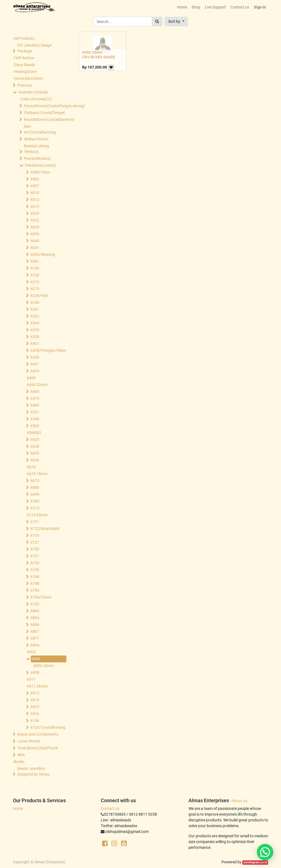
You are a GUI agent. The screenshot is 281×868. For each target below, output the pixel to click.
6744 (35, 577)
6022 (35, 220)
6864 (35, 618)
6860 (35, 611)
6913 (35, 693)
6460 (31, 378)
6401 (35, 344)
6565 (35, 426)
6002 (35, 179)
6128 (35, 275)
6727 (35, 542)
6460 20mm (37, 385)
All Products (24, 38)
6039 (35, 234)
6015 (35, 206)
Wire (21, 755)
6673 (35, 481)
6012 (35, 200)
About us (240, 801)
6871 (35, 638)
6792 (35, 604)
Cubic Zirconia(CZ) (36, 99)
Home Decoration (29, 78)
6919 (35, 700)
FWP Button (24, 58)
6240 (35, 302)
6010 (35, 193)
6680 (35, 487)
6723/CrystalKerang (48, 727)
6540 (35, 419)
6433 (35, 371)
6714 (35, 508)
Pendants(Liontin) (40, 165)
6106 (35, 721)
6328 (35, 337)
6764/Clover (41, 597)
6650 (35, 453)
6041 (35, 248)
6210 (35, 282)
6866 (35, 625)
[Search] (157, 22)
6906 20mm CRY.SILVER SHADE (99, 55)
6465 (35, 392)
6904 (35, 645)
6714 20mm (37, 515)
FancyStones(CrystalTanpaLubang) (44, 106)
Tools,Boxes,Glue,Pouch (38, 748)
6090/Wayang (43, 254)
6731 (35, 556)
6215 (35, 289)
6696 (35, 494)
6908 (35, 673)
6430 (35, 357)
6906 (36, 659)
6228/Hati (39, 296)
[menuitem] (182, 7)
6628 (35, 446)
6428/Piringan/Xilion (48, 350)
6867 (35, 631)
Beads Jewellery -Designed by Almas (33, 771)
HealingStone (25, 72)
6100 (35, 268)
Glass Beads (24, 65)
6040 (35, 241)
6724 (35, 535)
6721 (35, 522)
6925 (35, 707)
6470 (35, 398)
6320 (35, 330)
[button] (176, 22)
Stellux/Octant (36, 139)
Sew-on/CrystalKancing (40, 129)
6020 (35, 213)
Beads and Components (38, 734)
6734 (35, 563)
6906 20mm (44, 666)
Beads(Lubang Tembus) (36, 149)
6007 (35, 186)
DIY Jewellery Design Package (35, 48)
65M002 (34, 433)
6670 (31, 467)
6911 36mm (37, 686)
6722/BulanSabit (45, 529)
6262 (35, 316)
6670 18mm (37, 474)
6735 (35, 570)
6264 (35, 323)
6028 (35, 227)
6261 (35, 309)
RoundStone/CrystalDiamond (44, 120)
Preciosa (25, 85)
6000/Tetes (40, 172)
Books (19, 762)
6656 (35, 460)
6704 (35, 501)
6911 (31, 679)
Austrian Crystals (33, 92)
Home (18, 809)
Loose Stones (29, 741)
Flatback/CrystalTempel (44, 113)
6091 (35, 261)
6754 (35, 590)
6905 (31, 652)
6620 (35, 439)
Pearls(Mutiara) (37, 158)
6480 (35, 405)
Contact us (110, 809)
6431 (35, 364)
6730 (35, 549)
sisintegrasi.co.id (255, 862)
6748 (35, 583)
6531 (35, 412)
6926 (35, 714)
